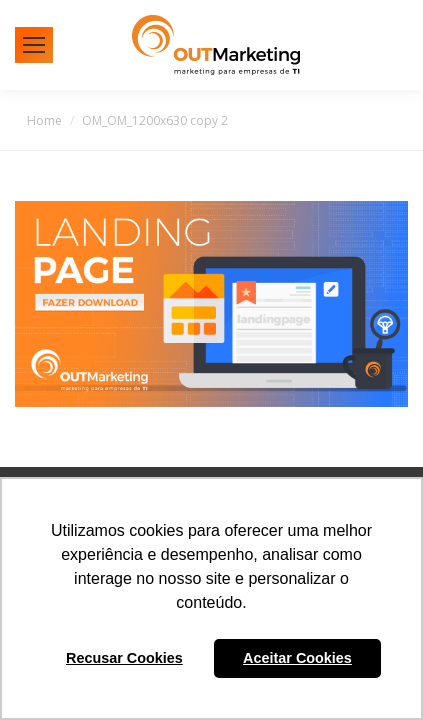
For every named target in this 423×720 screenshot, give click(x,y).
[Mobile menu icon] (34, 45)
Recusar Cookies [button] (124, 658)
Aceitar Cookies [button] (297, 658)
